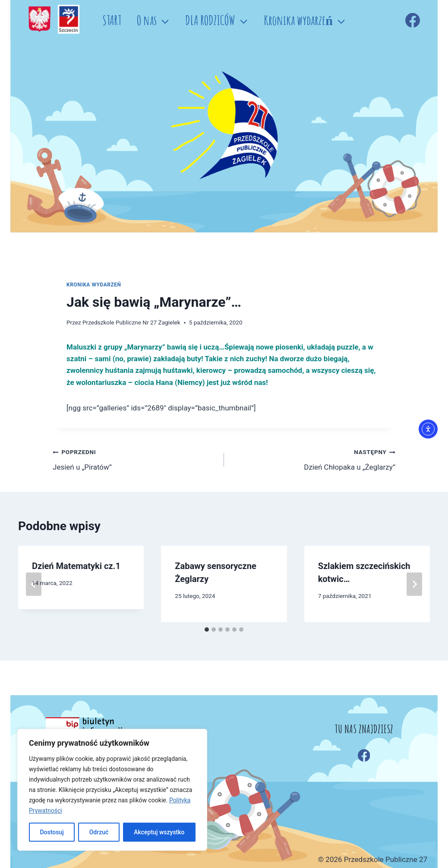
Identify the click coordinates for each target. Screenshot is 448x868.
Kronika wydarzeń (94, 285)
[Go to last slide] (34, 584)
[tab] (207, 630)
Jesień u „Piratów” (135, 459)
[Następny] (414, 584)
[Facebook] (413, 20)
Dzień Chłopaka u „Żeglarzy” (313, 459)
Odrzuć (99, 832)
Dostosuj (52, 832)
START (112, 20)
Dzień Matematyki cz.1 (76, 566)
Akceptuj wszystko (159, 832)
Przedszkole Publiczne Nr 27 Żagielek (131, 322)
